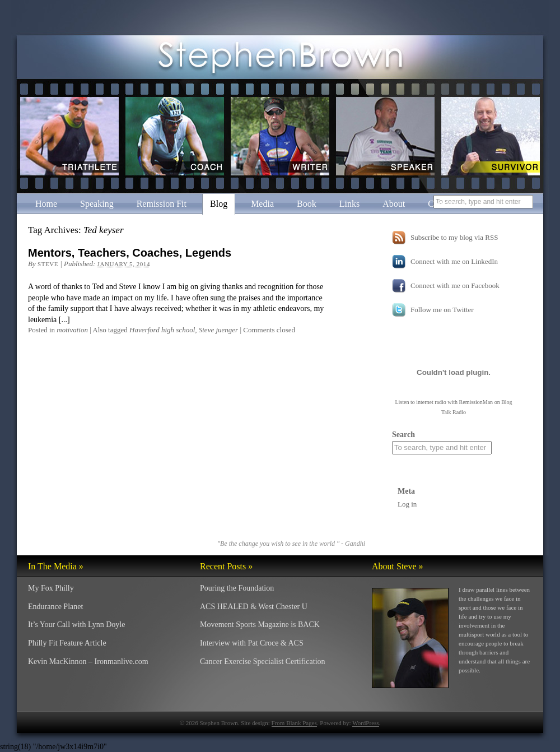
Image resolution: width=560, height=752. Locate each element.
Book (307, 204)
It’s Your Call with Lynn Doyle (76, 625)
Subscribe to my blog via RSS (454, 237)
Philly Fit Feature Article (67, 643)
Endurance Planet (55, 607)
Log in (407, 504)
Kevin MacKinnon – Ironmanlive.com (88, 662)
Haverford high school (162, 330)
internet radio (431, 402)
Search (403, 435)
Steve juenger (218, 330)
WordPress (365, 723)
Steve (48, 264)
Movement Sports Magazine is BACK (260, 625)
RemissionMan (476, 402)
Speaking (97, 204)
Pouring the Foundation (237, 588)
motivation (72, 330)
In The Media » (56, 566)
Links (349, 204)
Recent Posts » (226, 566)
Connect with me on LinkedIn (454, 261)
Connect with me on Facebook (455, 286)
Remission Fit (162, 204)
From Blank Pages (294, 723)
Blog (219, 204)
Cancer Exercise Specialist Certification (263, 662)
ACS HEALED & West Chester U (254, 607)
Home (46, 204)
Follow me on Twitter (442, 310)
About (394, 204)
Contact (442, 204)
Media (262, 204)
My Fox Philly (51, 588)
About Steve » (398, 566)
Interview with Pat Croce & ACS (252, 643)
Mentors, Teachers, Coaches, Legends (130, 253)
